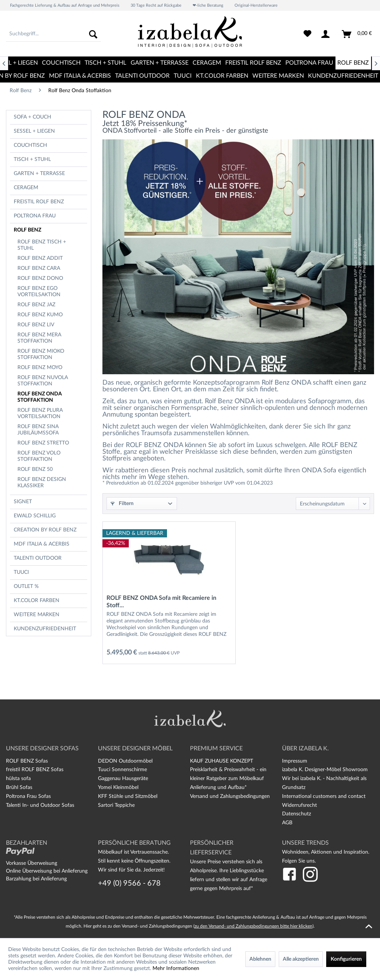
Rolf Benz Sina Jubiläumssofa (38, 430)
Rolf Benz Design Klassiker (42, 483)
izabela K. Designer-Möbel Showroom (325, 770)
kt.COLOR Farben (37, 601)
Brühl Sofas (19, 787)
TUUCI (21, 572)
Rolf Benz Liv (36, 325)
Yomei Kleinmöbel (118, 787)
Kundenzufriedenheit (45, 629)
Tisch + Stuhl (32, 159)
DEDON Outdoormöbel (125, 761)
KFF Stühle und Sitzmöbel (128, 796)
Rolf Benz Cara (39, 268)
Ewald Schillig (35, 516)
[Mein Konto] (327, 34)
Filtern (122, 504)
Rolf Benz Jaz (36, 305)
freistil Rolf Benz (39, 202)
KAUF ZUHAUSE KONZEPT (222, 761)
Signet (23, 502)
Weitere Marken (37, 615)
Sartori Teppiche (116, 805)
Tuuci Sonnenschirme (122, 770)
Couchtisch (30, 145)
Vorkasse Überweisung (32, 863)
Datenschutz (297, 814)
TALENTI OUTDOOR (38, 558)
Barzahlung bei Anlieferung (36, 879)
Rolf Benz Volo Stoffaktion (39, 456)
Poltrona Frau (35, 216)
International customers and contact (324, 796)
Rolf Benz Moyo (40, 368)
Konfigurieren (346, 959)
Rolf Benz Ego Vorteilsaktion (39, 292)
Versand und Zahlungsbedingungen (230, 796)
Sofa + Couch (32, 117)
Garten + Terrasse (39, 174)
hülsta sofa (18, 779)
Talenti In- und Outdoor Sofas (40, 805)
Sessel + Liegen (34, 131)
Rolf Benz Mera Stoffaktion (39, 338)
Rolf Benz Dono (40, 278)
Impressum (295, 761)
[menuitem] (53, 34)
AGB (287, 823)
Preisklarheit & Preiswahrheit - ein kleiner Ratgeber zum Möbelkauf (228, 774)
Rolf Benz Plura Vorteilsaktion (40, 413)
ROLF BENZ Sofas (27, 761)
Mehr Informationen (176, 968)
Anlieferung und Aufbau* (218, 787)
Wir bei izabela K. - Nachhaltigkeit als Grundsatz (324, 783)
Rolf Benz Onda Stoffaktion (40, 397)
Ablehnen (260, 959)
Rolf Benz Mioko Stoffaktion (41, 354)
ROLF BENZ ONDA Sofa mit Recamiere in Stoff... (161, 602)
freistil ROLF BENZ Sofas (35, 770)
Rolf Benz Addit (40, 258)
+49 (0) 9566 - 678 (129, 883)
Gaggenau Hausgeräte (123, 779)
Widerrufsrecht (299, 805)
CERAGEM (26, 188)
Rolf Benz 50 (35, 469)
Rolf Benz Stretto (43, 443)
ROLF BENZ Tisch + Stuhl (42, 245)
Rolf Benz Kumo (40, 315)
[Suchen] (93, 34)
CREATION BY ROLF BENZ (45, 530)
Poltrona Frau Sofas (28, 796)
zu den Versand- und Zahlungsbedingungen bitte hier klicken (253, 926)
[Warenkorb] (357, 34)
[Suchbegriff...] (53, 34)
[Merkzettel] (307, 34)
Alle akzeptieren (301, 959)
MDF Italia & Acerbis (42, 544)
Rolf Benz (27, 230)
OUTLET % (26, 586)
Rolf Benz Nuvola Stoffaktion (43, 381)
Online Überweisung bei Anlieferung (47, 871)
